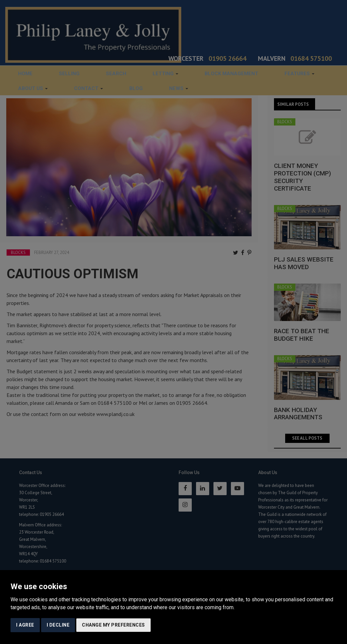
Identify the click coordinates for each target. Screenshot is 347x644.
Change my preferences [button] (113, 625)
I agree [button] (25, 625)
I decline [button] (58, 625)
